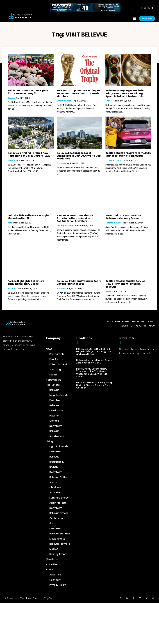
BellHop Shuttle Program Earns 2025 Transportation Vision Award (128, 154)
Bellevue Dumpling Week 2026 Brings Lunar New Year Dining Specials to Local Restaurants (124, 93)
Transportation (114, 160)
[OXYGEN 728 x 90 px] (85, 7)
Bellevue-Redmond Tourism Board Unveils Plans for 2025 (78, 282)
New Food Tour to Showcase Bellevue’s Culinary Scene (123, 217)
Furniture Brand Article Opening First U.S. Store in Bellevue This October (94, 382)
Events (11, 98)
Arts (10, 223)
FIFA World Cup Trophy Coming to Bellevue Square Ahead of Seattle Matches (78, 93)
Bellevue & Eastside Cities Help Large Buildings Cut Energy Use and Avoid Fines (94, 348)
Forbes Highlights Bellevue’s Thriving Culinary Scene (25, 282)
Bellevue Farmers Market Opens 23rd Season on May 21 (28, 92)
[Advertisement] (79, 621)
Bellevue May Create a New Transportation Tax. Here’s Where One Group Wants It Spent (92, 369)
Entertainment (65, 101)
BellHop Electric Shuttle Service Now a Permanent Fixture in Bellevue (128, 282)
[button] (130, 8)
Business (61, 163)
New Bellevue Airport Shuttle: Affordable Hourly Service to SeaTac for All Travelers (79, 218)
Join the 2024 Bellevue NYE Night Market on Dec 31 (28, 217)
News (108, 288)
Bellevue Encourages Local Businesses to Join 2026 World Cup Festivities (78, 156)
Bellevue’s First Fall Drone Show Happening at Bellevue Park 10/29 (29, 154)
